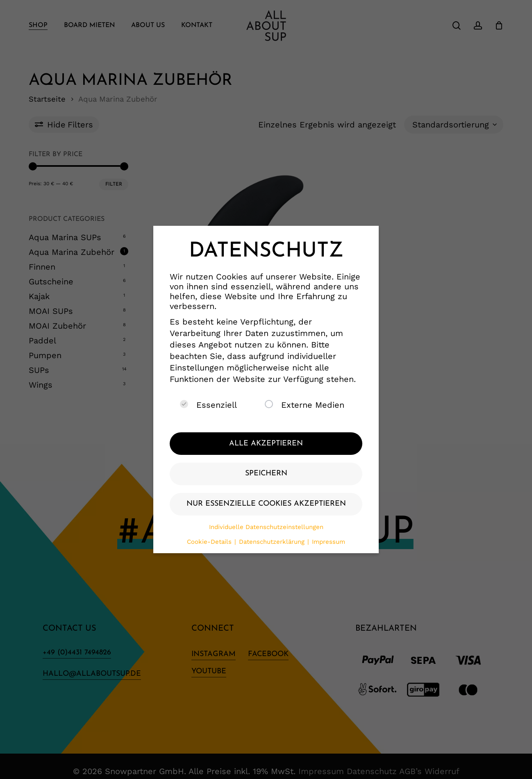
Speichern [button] (266, 474)
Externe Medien (305, 405)
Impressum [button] (329, 542)
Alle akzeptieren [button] (266, 444)
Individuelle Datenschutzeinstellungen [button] (266, 527)
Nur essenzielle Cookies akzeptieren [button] (266, 504)
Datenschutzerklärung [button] (273, 542)
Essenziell (208, 405)
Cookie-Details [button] (210, 542)
